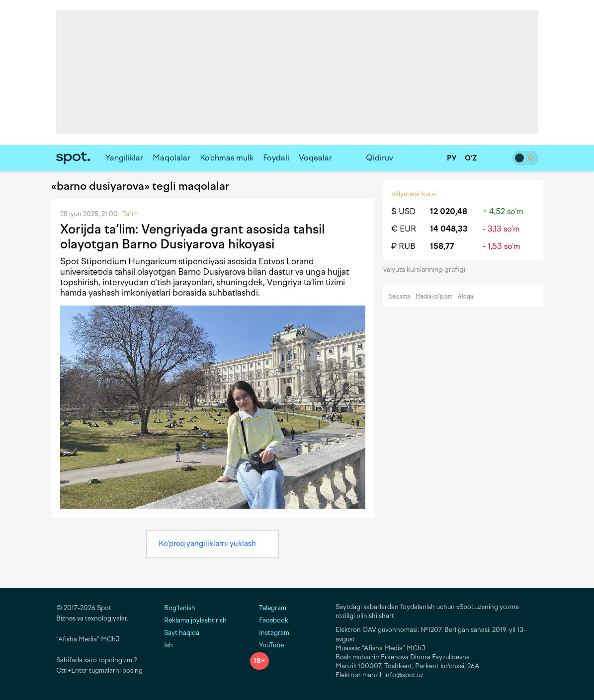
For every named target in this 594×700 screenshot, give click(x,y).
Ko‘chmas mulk (227, 158)
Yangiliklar (124, 158)
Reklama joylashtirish (195, 620)
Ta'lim (130, 214)
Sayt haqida (182, 633)
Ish (169, 645)
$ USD (403, 211)
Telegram (268, 608)
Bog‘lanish (180, 608)
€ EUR (404, 229)
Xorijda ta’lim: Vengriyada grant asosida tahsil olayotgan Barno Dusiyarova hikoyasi (192, 236)
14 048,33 (449, 229)
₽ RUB (403, 246)
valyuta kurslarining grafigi (427, 270)
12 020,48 (449, 211)
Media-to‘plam (434, 296)
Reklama (399, 296)
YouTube (267, 645)
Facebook (269, 620)
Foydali (276, 158)
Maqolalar (171, 158)
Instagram (270, 633)
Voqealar (315, 158)
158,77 (442, 246)
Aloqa (466, 296)
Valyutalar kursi (414, 194)
